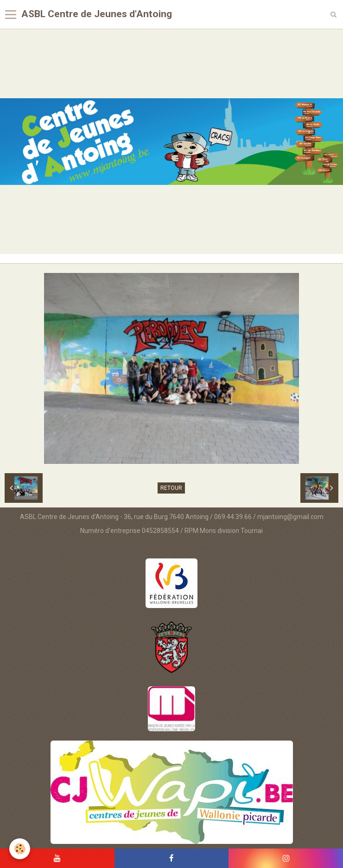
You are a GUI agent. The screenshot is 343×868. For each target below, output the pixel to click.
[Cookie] (20, 849)
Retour (171, 488)
